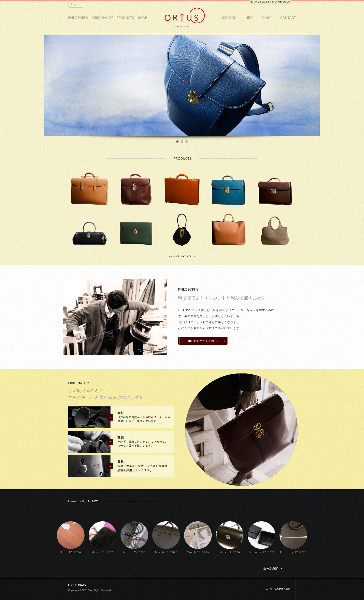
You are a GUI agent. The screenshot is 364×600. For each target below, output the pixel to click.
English (76, 4)
